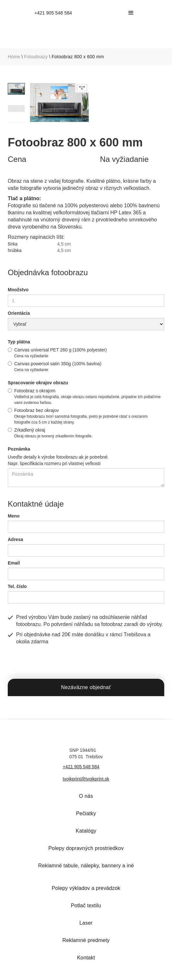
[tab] (16, 89)
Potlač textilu (86, 905)
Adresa (15, 539)
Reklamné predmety (86, 940)
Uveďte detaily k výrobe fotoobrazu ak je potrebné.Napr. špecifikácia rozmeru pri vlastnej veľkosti (58, 460)
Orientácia (19, 313)
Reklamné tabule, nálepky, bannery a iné (86, 866)
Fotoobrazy (36, 57)
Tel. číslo (17, 586)
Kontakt (86, 958)
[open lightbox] (59, 103)
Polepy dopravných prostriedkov (86, 848)
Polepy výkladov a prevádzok (86, 888)
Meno (14, 516)
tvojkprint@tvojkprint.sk (86, 779)
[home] (52, 13)
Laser (86, 923)
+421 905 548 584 (81, 767)
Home (14, 57)
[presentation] (57, 661)
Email (14, 563)
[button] (131, 13)
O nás (86, 796)
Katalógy (86, 831)
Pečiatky (86, 813)
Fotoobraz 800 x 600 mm (78, 57)
